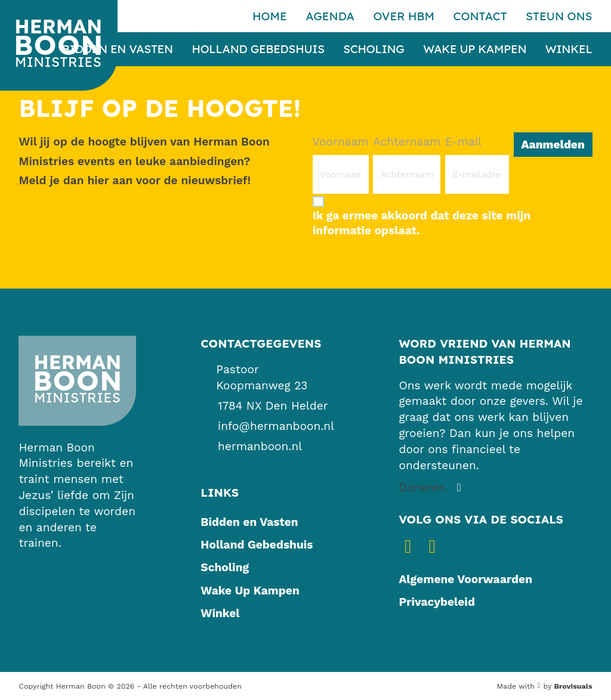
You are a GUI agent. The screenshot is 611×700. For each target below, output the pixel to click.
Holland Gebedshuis (258, 49)
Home (270, 16)
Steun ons (559, 16)
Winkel (569, 49)
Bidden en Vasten (118, 49)
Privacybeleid (437, 602)
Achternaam (407, 142)
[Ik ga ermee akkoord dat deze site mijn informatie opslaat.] (453, 216)
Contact (480, 16)
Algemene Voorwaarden (465, 579)
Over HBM (404, 16)
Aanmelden (553, 145)
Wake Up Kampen (475, 49)
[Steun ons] (431, 488)
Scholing (374, 49)
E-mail (463, 142)
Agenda (330, 16)
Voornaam (341, 142)
